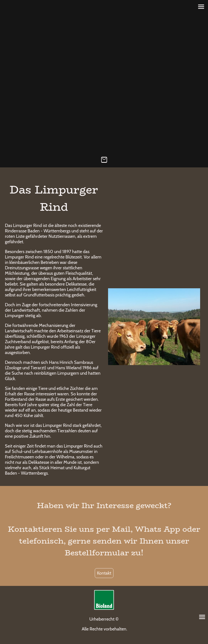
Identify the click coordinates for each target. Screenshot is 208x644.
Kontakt (104, 573)
